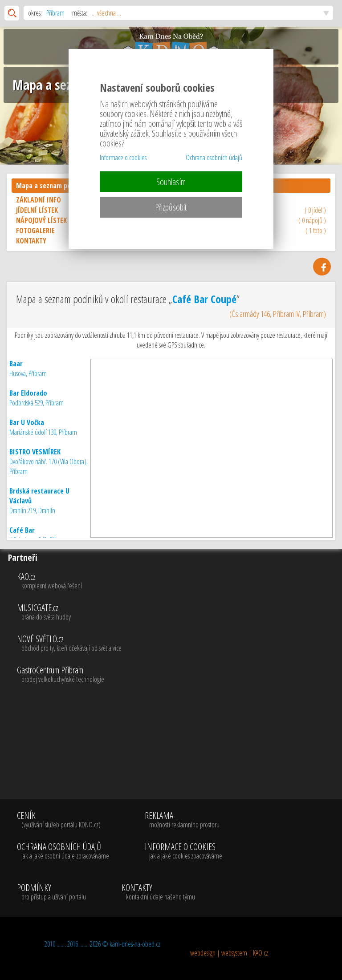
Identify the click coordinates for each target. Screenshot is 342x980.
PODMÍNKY (51, 892)
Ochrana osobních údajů (214, 158)
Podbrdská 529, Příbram (37, 398)
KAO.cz (178, 581)
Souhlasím (171, 182)
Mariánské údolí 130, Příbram (43, 427)
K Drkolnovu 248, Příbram (39, 535)
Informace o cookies (123, 158)
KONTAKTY (158, 892)
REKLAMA (183, 820)
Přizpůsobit (171, 207)
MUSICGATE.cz (178, 612)
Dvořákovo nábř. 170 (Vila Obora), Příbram (49, 462)
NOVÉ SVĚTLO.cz (178, 644)
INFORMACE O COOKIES (183, 851)
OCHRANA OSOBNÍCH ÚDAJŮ (63, 851)
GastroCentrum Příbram (178, 675)
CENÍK (63, 820)
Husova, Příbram (28, 369)
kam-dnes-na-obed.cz (135, 944)
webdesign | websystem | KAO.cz (229, 953)
